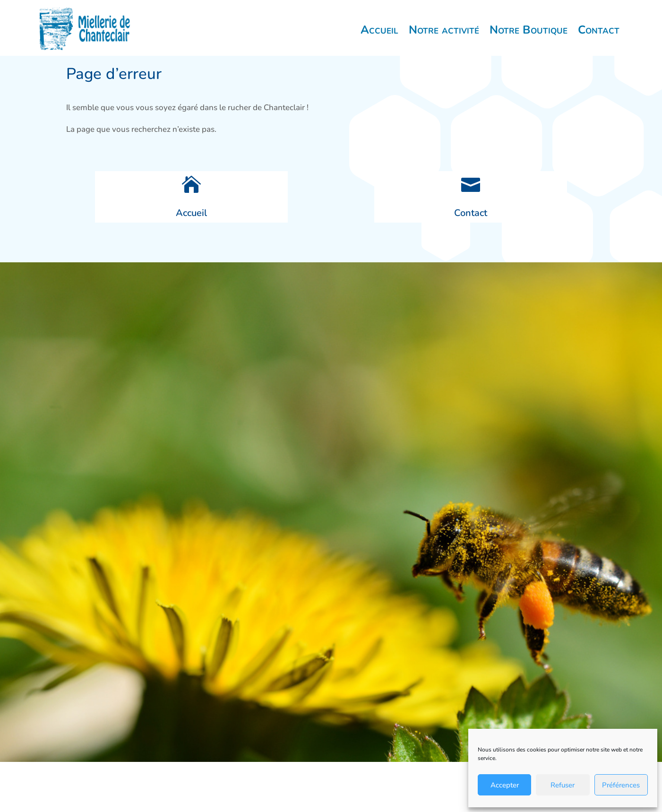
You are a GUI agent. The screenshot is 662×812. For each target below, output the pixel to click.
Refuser (563, 785)
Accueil (379, 38)
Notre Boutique (529, 38)
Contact (599, 38)
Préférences (621, 785)
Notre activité (444, 38)
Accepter (505, 785)
